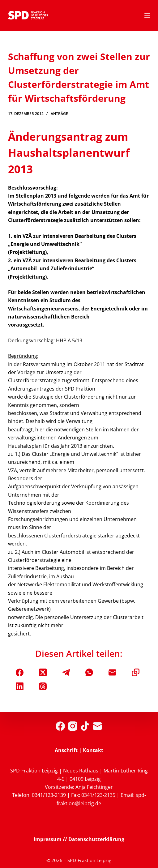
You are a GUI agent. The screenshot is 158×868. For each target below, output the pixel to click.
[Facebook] (20, 672)
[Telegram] (66, 672)
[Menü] (147, 15)
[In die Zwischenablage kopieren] (136, 672)
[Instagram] (73, 726)
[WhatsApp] (89, 672)
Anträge (59, 114)
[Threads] (43, 686)
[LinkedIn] (20, 686)
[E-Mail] (112, 672)
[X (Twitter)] (43, 672)
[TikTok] (85, 726)
